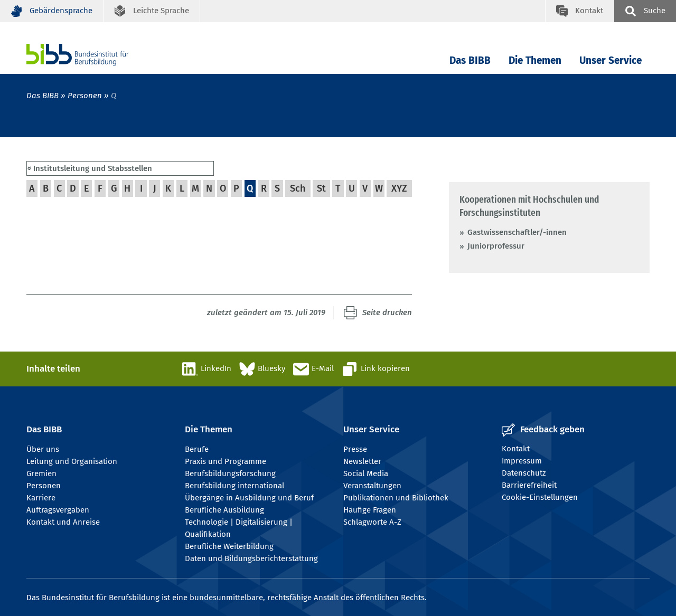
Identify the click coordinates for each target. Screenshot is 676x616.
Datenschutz (524, 473)
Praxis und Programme (226, 461)
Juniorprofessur (496, 246)
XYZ (399, 188)
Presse (355, 449)
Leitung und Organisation (72, 461)
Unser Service (611, 60)
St (321, 188)
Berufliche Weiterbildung (229, 546)
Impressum (522, 461)
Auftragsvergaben (58, 510)
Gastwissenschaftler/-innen (517, 232)
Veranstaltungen (372, 486)
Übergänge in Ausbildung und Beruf (249, 498)
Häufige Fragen (370, 510)
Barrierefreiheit (529, 485)
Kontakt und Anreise (63, 522)
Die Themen (535, 60)
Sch (298, 188)
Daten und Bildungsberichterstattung (251, 558)
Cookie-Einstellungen (540, 497)
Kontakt (516, 449)
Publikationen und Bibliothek (396, 498)
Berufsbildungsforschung (230, 473)
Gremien (41, 473)
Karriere (41, 498)
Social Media (366, 473)
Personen (85, 96)
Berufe (197, 449)
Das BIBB (470, 60)
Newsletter (362, 461)
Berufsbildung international (234, 486)
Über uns (43, 449)
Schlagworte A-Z (372, 522)
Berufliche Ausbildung (224, 510)
